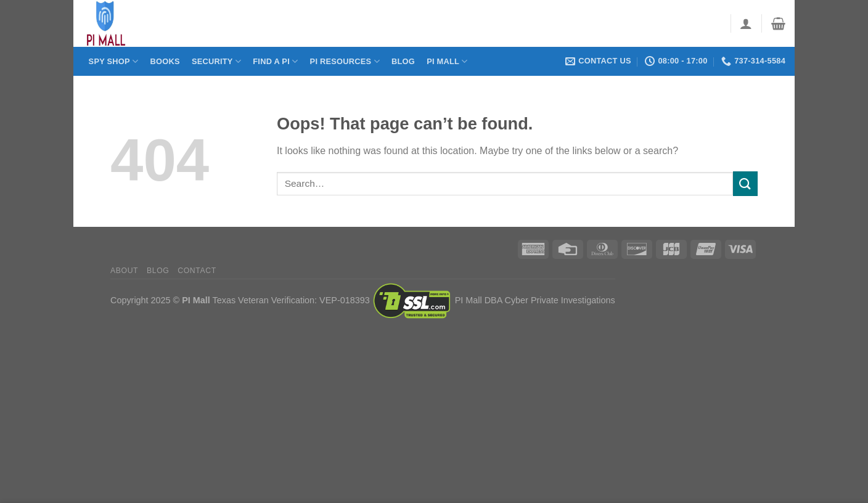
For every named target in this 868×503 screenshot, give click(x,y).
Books (165, 61)
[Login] (746, 23)
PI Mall (447, 61)
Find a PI (275, 61)
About (124, 271)
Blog (403, 61)
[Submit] (745, 183)
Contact (197, 271)
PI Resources (345, 61)
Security (216, 61)
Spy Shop (114, 61)
